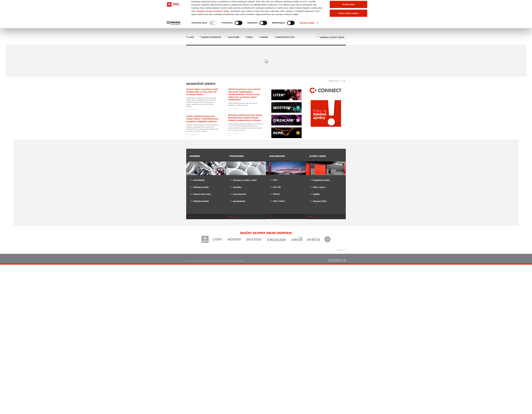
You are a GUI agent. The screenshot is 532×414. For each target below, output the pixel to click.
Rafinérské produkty (201, 187)
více (191, 217)
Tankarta (276, 194)
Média (250, 37)
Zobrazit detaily (307, 125)
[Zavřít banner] (371, 95)
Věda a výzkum (319, 187)
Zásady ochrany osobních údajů (213, 114)
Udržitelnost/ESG (285, 37)
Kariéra (264, 37)
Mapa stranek (201, 261)
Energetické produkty (321, 180)
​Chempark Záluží (319, 201)
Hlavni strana (190, 261)
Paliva (275, 180)
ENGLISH (268, 7)
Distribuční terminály (201, 201)
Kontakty (260, 7)
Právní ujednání (213, 261)
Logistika (316, 194)
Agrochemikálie (239, 201)
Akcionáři (234, 37)
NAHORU (341, 250)
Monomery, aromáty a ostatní (245, 180)
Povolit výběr (348, 107)
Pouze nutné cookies (348, 116)
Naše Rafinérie (199, 180)
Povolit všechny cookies (348, 98)
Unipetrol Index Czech (202, 194)
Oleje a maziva (279, 201)
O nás (191, 37)
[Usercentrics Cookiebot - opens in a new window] (174, 125)
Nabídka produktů (211, 37)
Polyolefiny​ (237, 187)
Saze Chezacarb (239, 194)
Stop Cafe (277, 187)
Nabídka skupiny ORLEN (332, 37)
